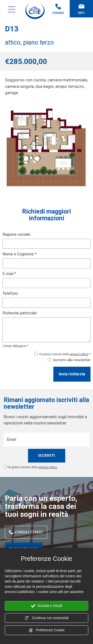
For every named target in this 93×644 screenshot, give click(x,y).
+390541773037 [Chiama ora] (26, 532)
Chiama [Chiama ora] (58, 9)
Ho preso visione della (32, 467)
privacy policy (79, 354)
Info (81, 9)
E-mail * (9, 274)
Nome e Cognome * (19, 254)
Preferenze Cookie (47, 630)
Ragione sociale (16, 234)
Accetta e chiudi (46, 606)
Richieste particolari (20, 313)
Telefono (10, 293)
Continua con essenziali (47, 618)
